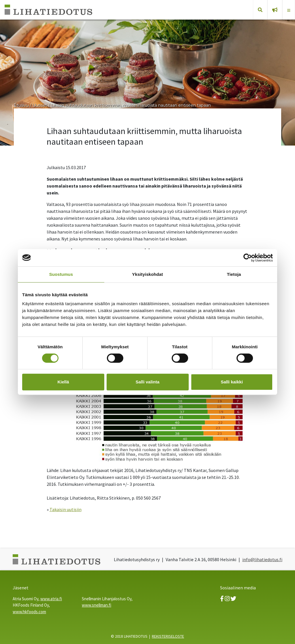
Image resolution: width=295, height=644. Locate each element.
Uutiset (40, 105)
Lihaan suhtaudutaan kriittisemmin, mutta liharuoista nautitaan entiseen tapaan (131, 105)
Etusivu (21, 105)
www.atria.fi (51, 599)
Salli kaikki (232, 382)
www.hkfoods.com (29, 612)
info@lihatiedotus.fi (262, 559)
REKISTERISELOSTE (168, 636)
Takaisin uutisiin (66, 509)
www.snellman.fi (97, 605)
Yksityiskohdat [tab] (147, 274)
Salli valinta (148, 382)
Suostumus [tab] (61, 274)
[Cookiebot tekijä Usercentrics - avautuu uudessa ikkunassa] (248, 258)
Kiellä (63, 382)
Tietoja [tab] (234, 274)
